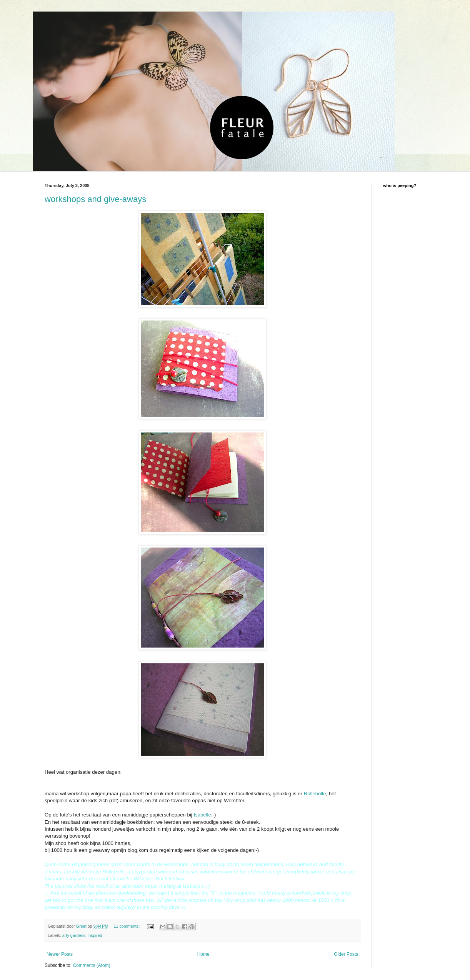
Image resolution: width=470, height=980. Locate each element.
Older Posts (346, 954)
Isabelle (202, 815)
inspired (95, 935)
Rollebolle (315, 794)
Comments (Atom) (91, 965)
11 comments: (127, 926)
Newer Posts (60, 954)
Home (203, 954)
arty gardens (74, 935)
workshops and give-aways (95, 199)
